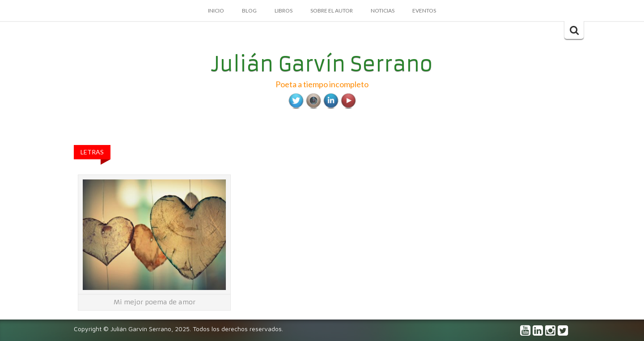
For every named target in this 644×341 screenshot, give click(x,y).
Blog (249, 11)
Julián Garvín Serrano (322, 64)
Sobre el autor (332, 11)
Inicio (216, 11)
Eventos (424, 11)
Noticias (383, 11)
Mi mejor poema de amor (155, 302)
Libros (284, 11)
